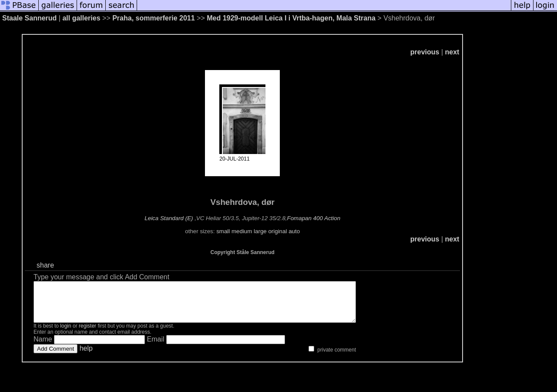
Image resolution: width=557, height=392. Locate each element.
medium (242, 231)
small (223, 231)
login (65, 334)
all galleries (81, 18)
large (260, 231)
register (87, 334)
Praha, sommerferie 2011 (153, 18)
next (452, 52)
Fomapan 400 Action (314, 218)
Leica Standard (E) (169, 218)
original (277, 231)
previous (425, 52)
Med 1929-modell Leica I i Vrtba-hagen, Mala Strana (291, 18)
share (45, 265)
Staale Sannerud (29, 18)
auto (294, 231)
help (86, 356)
